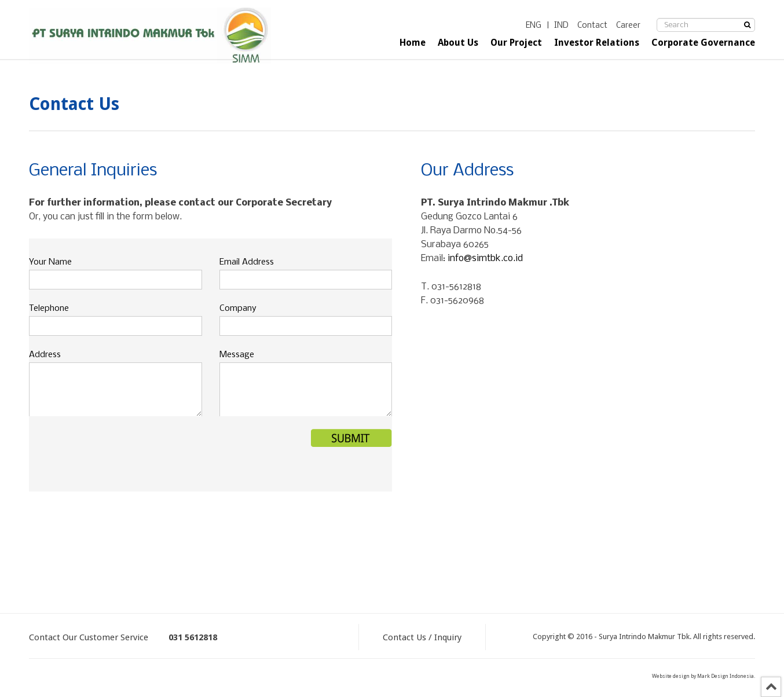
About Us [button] (458, 43)
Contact (592, 26)
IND (561, 26)
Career (628, 26)
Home (413, 43)
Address (45, 355)
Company (238, 309)
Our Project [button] (516, 43)
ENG (534, 26)
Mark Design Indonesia (726, 676)
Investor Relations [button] (597, 43)
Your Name (50, 262)
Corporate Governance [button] (703, 43)
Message (237, 355)
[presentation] (117, 452)
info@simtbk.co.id (485, 258)
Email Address (247, 262)
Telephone (49, 309)
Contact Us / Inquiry (422, 637)
